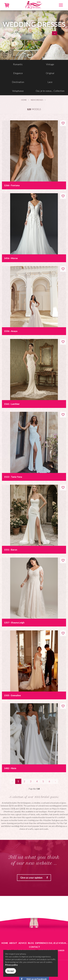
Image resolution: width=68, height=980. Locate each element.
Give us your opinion (35, 878)
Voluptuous (18, 91)
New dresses (37, 100)
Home (24, 100)
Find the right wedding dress (31, 33)
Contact (35, 947)
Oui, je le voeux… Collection (50, 91)
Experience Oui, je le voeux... (51, 943)
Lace (50, 82)
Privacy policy (11, 965)
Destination (18, 82)
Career (61, 950)
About (13, 943)
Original (50, 73)
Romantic (18, 64)
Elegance (18, 73)
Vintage (50, 64)
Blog (31, 943)
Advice (23, 943)
